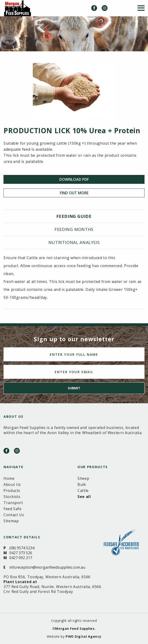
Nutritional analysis (74, 242)
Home (9, 478)
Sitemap (11, 521)
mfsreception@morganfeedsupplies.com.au (47, 567)
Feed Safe (13, 509)
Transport (13, 503)
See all (84, 497)
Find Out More (74, 193)
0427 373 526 (21, 553)
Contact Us (14, 515)
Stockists (12, 497)
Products (12, 491)
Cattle (83, 491)
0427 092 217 (21, 558)
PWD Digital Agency (83, 636)
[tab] (74, 216)
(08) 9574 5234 (22, 548)
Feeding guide (74, 216)
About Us (12, 484)
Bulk (82, 484)
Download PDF (74, 179)
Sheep (83, 478)
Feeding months (74, 229)
